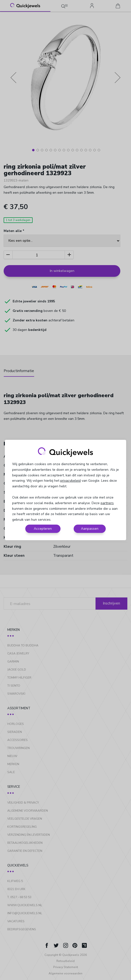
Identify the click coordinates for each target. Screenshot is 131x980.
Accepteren (43, 529)
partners (107, 503)
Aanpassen (90, 529)
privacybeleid (70, 481)
